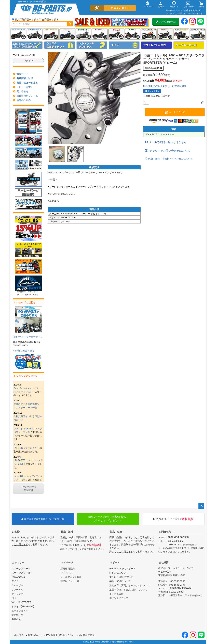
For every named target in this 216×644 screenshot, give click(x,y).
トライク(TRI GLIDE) (132, 34)
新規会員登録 (67, 569)
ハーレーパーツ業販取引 (28, 488)
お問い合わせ (35, 635)
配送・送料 (67, 532)
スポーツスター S (35, 34)
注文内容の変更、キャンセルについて (129, 585)
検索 (70, 24)
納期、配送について (120, 581)
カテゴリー (18, 562)
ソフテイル (100, 34)
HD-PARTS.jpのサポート (122, 569)
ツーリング (83, 34)
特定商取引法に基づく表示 (60, 635)
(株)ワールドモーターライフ (28, 337)
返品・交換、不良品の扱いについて (128, 590)
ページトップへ (201, 506)
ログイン (28, 60)
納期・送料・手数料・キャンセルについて (170, 159)
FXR (14, 598)
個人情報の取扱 (87, 635)
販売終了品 (17, 615)
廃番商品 (16, 619)
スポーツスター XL (18, 34)
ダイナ (116, 34)
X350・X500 (165, 34)
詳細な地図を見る (25, 351)
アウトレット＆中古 (156, 45)
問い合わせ (22, 91)
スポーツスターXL (21, 569)
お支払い (17, 532)
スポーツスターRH (21, 573)
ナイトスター (51, 34)
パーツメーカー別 (189, 45)
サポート (115, 562)
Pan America (149, 34)
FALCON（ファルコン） (26, 448)
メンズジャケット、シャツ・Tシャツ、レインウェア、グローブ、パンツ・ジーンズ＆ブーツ (60, 45)
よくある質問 (116, 594)
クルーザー (17, 585)
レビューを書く (25, 87)
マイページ (67, 562)
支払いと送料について (121, 577)
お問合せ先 (165, 532)
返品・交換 (116, 532)
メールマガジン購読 (71, 577)
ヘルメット (92, 45)
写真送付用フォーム (27, 96)
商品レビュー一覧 (70, 581)
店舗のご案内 (24, 100)
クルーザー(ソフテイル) (67, 34)
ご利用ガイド (21, 544)
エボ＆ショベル (20, 611)
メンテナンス (27, 45)
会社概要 (164, 562)
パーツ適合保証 (166, 22)
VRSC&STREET (181, 34)
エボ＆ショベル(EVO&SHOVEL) (198, 34)
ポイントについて (119, 598)
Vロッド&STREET (21, 602)
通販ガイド (22, 74)
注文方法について (119, 573)
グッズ (124, 45)
